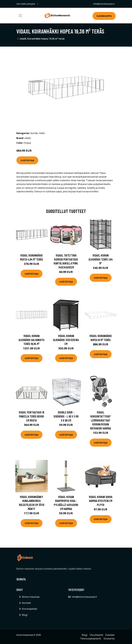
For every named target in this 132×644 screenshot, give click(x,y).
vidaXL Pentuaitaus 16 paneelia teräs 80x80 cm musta (31, 416)
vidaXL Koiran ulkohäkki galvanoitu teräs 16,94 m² (31, 340)
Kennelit (26, 603)
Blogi (25, 615)
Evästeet (110, 635)
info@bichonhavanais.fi (104, 4)
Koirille (34, 133)
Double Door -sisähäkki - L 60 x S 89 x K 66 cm (66, 416)
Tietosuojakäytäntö (91, 639)
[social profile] (38, 4)
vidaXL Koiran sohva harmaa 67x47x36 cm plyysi (101, 501)
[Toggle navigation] (20, 16)
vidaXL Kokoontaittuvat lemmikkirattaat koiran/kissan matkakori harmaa (101, 420)
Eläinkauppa (104, 16)
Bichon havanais (31, 597)
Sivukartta (109, 639)
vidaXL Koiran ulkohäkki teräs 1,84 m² (101, 259)
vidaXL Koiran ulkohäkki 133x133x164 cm (66, 340)
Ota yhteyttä (96, 635)
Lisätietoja (27, 160)
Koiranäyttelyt (30, 609)
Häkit (42, 133)
